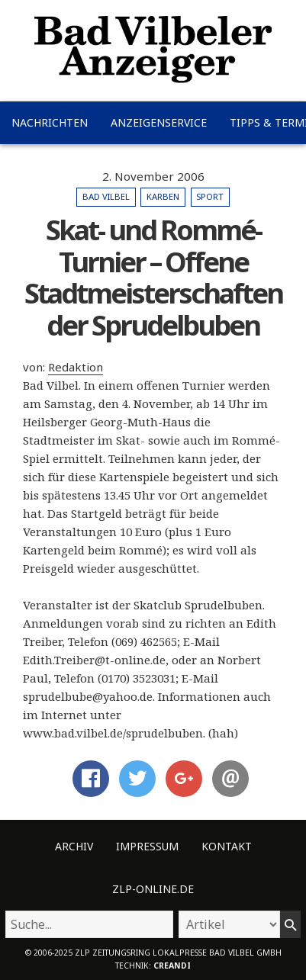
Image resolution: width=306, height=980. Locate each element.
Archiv (74, 846)
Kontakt (227, 846)
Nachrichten (50, 122)
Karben (163, 196)
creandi (172, 966)
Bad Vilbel (106, 196)
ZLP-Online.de (153, 889)
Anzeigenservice (159, 122)
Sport (210, 196)
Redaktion (76, 367)
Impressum (147, 846)
